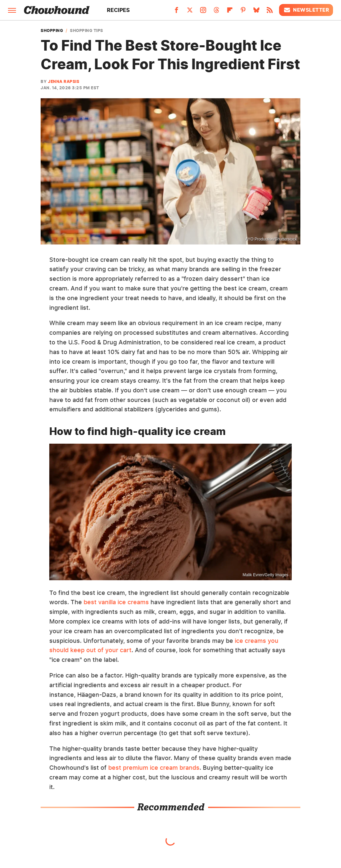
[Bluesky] (256, 12)
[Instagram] (203, 12)
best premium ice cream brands (154, 768)
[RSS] (270, 12)
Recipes (118, 10)
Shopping (52, 31)
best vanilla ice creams (116, 602)
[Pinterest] (243, 12)
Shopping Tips (87, 31)
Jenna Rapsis (64, 81)
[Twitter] (190, 12)
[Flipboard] (230, 12)
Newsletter (306, 10)
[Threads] (216, 12)
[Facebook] (176, 12)
